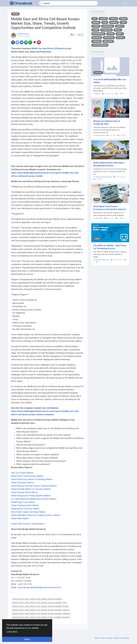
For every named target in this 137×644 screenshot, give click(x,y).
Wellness (108, 41)
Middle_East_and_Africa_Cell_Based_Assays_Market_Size (39, 603)
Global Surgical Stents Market (24, 492)
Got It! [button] (27, 639)
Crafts (113, 19)
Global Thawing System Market (25, 505)
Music (118, 30)
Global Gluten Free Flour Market (25, 509)
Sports (120, 38)
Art (95, 19)
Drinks (96, 22)
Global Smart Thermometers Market (27, 476)
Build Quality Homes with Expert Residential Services (109, 164)
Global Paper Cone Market (23, 502)
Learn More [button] (12, 632)
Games (96, 26)
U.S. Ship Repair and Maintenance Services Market (34, 499)
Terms (103, 638)
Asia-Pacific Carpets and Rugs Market (28, 512)
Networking (98, 34)
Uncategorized (100, 45)
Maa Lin (98, 94)
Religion (97, 38)
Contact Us (117, 638)
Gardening (108, 26)
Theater (97, 41)
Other (15, 14)
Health (120, 26)
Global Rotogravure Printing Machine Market (31, 496)
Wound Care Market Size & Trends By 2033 (107, 123)
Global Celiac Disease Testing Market (28, 524)
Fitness (114, 22)
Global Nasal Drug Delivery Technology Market (32, 479)
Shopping (109, 38)
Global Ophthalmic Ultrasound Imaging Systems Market (36, 515)
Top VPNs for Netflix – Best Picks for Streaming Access (110, 247)
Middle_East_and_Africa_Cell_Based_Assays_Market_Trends (41, 610)
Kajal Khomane (23, 34)
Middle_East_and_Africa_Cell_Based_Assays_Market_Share (40, 606)
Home (95, 30)
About (97, 638)
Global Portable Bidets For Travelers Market (31, 489)
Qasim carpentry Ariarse (104, 177)
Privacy (109, 638)
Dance (123, 19)
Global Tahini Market (20, 519)
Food (123, 22)
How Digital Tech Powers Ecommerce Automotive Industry (110, 208)
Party (120, 34)
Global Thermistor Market (22, 483)
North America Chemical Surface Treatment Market (34, 486)
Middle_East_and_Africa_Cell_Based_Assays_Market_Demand (41, 614)
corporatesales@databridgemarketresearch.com (39, 588)
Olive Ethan (99, 218)
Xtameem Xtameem (102, 260)
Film (105, 22)
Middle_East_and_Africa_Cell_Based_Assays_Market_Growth (41, 617)
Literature (106, 30)
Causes (103, 19)
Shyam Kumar (100, 135)
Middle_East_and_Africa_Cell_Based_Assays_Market (37, 599)
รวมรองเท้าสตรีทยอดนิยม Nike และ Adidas (110, 81)
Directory (126, 638)
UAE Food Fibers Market (22, 473)
